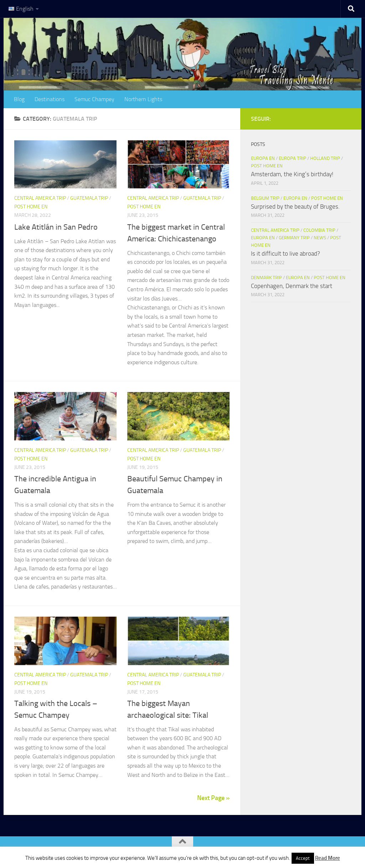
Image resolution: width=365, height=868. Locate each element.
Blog (19, 99)
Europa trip (292, 158)
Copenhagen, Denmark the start (292, 286)
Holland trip (325, 158)
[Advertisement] (301, 389)
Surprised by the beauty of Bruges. (295, 206)
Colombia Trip (319, 230)
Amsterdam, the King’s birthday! (292, 174)
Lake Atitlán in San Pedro (56, 227)
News (320, 238)
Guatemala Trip (89, 198)
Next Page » (213, 798)
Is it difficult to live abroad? (286, 253)
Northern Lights (143, 99)
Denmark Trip (266, 278)
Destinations (50, 99)
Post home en (31, 207)
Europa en (263, 158)
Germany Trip (294, 238)
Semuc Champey (94, 99)
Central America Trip (40, 198)
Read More (328, 858)
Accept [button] (303, 858)
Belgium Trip (265, 198)
